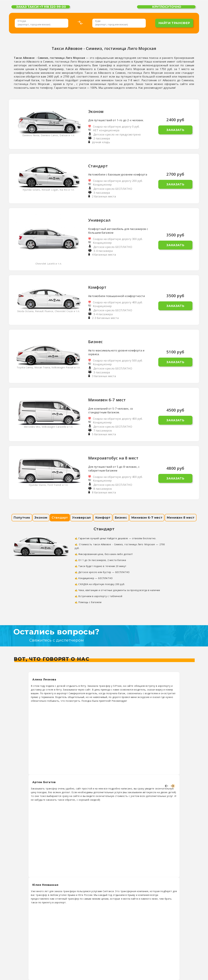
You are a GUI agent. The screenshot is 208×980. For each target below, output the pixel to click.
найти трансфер (174, 23)
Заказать (175, 130)
